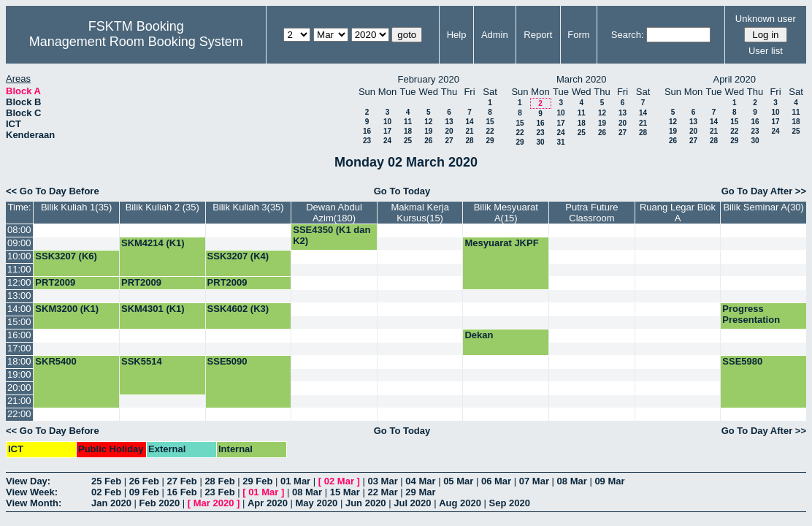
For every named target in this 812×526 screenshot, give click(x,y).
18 (408, 131)
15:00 (19, 322)
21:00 (19, 401)
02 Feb (106, 492)
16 (367, 131)
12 (428, 122)
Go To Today (402, 191)
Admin (495, 35)
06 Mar (496, 481)
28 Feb (219, 481)
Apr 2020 (268, 503)
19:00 (19, 374)
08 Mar (572, 481)
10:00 (19, 256)
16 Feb (182, 492)
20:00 (19, 388)
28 (469, 141)
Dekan (479, 335)
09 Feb (144, 492)
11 (408, 122)
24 (387, 141)
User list (766, 51)
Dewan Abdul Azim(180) (334, 213)
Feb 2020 (160, 503)
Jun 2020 (366, 503)
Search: (628, 35)
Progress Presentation (751, 314)
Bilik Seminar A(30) (763, 207)
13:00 (19, 296)
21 (469, 131)
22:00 (19, 414)
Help (457, 35)
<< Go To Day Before (53, 191)
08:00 (19, 230)
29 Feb (257, 481)
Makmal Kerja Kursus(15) (420, 213)
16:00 (19, 335)
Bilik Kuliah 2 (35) (162, 207)
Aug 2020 (460, 503)
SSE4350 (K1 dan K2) (332, 235)
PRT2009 (55, 282)
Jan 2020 (111, 503)
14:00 (19, 309)
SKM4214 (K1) (153, 243)
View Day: (28, 481)
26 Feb (144, 481)
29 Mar (420, 492)
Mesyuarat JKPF (501, 243)
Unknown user (766, 19)
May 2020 (317, 503)
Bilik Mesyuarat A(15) (506, 213)
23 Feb (219, 492)
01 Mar (295, 481)
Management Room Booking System (136, 42)
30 (540, 142)
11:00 (19, 269)
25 (408, 141)
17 (387, 131)
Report (538, 35)
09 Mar (609, 481)
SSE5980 (742, 361)
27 (449, 141)
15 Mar (345, 492)
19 (428, 131)
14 (469, 122)
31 (560, 142)
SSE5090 (227, 361)
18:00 (19, 361)
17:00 (19, 348)
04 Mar (420, 481)
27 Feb (182, 481)
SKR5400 (55, 361)
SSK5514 (142, 361)
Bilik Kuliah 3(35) (248, 207)
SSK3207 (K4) (238, 256)
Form (578, 35)
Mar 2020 (214, 503)
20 (449, 131)
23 (367, 141)
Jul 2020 (412, 503)
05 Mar (458, 481)
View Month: (34, 503)
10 (387, 122)
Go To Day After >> (764, 191)
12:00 (19, 282)
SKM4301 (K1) (153, 309)
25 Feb (106, 481)
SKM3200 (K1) (67, 309)
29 (490, 141)
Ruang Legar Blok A (678, 213)
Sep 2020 (510, 503)
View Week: (32, 492)
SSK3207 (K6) (66, 256)
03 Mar (383, 481)
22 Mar (383, 492)
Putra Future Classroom (591, 213)
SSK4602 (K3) (238, 309)
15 (490, 122)
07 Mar (534, 481)
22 (490, 131)
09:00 (19, 243)
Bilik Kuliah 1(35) (77, 207)
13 (449, 122)
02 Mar (339, 481)
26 (428, 141)
